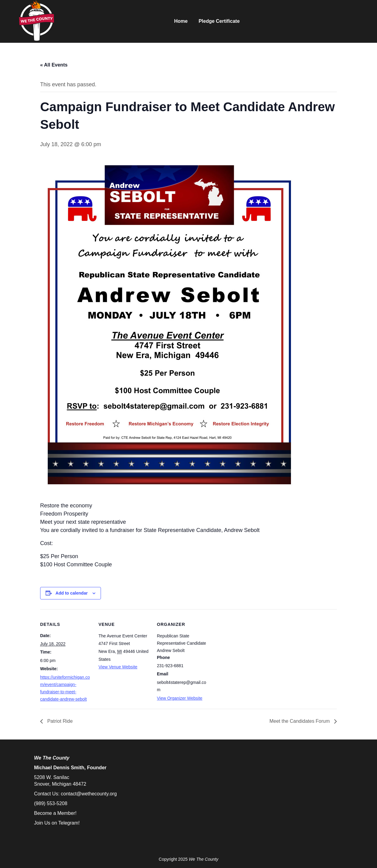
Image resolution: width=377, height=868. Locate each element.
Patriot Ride (59, 721)
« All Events (54, 65)
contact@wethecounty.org (89, 794)
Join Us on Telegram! (57, 823)
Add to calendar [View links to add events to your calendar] (72, 593)
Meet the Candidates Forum (300, 721)
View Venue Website (118, 667)
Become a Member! (55, 813)
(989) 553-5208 (51, 803)
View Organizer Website (180, 698)
